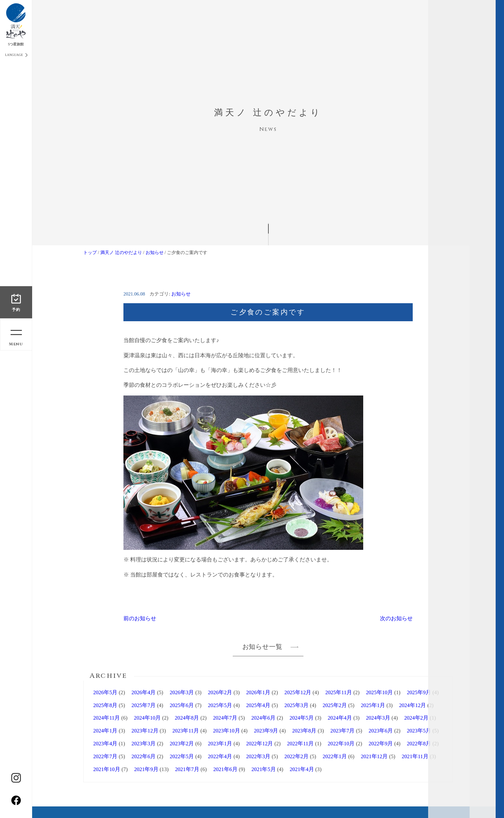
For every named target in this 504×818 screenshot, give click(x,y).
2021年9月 (146, 769)
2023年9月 (266, 731)
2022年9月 (381, 744)
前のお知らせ (140, 618)
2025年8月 (105, 705)
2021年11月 (415, 756)
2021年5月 (263, 769)
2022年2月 (297, 756)
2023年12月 (145, 731)
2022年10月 (341, 744)
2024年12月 (413, 705)
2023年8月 (304, 731)
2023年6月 (381, 731)
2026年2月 (220, 692)
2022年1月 (335, 756)
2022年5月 (182, 756)
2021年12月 (374, 756)
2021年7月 (187, 769)
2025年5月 (220, 705)
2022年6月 (144, 756)
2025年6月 (182, 705)
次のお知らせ (396, 618)
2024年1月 (105, 731)
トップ (90, 252)
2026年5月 (105, 692)
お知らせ (155, 252)
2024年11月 (107, 718)
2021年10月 (107, 769)
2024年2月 (416, 718)
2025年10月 (380, 692)
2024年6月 (263, 718)
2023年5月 (419, 731)
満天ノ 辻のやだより (121, 252)
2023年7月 (342, 731)
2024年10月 (148, 718)
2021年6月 (225, 769)
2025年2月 (335, 705)
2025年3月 (297, 705)
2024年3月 (378, 718)
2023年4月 (105, 744)
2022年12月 (260, 744)
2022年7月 (105, 756)
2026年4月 (144, 692)
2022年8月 (419, 744)
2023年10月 (227, 731)
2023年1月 (220, 744)
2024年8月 (187, 718)
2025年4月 (258, 705)
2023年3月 (144, 744)
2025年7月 (144, 705)
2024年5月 (302, 718)
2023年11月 (186, 731)
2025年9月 (419, 692)
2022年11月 (300, 744)
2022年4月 (220, 756)
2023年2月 (182, 744)
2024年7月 (225, 718)
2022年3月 (258, 756)
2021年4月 (302, 769)
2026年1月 (258, 692)
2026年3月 (182, 692)
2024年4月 (340, 718)
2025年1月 (373, 705)
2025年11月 (339, 692)
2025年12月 (298, 692)
